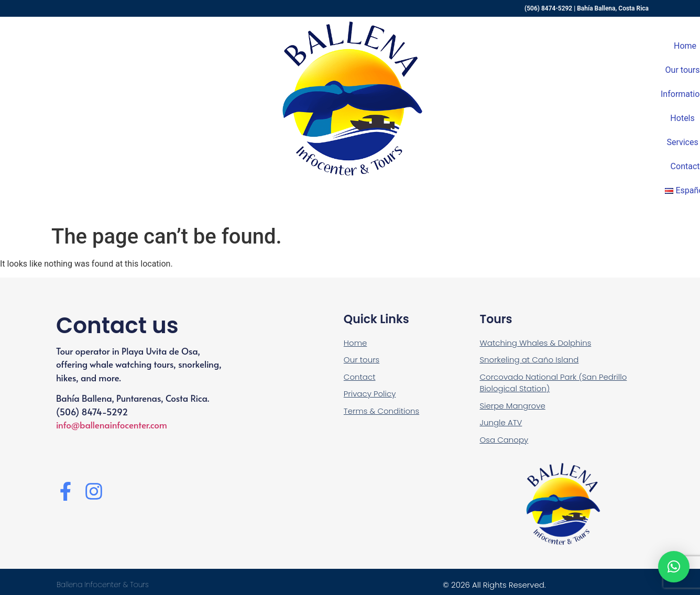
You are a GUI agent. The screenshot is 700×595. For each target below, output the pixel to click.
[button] (674, 567)
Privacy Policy (370, 394)
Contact (360, 377)
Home (355, 343)
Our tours (362, 360)
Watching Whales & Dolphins (535, 343)
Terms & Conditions (381, 411)
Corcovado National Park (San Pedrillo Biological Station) (553, 383)
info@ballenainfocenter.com (112, 425)
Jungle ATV (501, 422)
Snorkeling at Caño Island (529, 360)
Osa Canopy (504, 440)
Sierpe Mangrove (512, 406)
